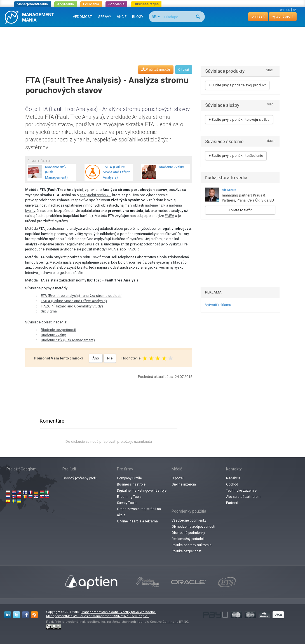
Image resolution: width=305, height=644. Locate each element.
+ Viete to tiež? (240, 210)
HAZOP (132, 249)
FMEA (170, 216)
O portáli (178, 478)
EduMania (91, 4)
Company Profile (129, 478)
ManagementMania (32, 4)
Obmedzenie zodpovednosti (193, 527)
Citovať (184, 70)
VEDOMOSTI (83, 17)
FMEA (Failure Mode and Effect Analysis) (74, 301)
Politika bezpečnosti (187, 551)
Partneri (232, 503)
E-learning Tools (129, 497)
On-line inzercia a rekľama (137, 521)
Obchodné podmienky (188, 533)
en (282, 10)
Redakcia (233, 478)
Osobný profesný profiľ (80, 478)
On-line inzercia (184, 484)
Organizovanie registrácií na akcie (139, 512)
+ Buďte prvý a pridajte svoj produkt (237, 85)
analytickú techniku (95, 195)
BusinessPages (146, 4)
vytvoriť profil (283, 16)
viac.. (271, 104)
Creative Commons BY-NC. (169, 622)
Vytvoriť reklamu (218, 305)
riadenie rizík (155, 205)
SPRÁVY (105, 17)
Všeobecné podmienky (189, 520)
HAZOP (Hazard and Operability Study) (72, 306)
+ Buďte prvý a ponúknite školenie (236, 156)
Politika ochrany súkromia (192, 545)
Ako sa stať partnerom (243, 497)
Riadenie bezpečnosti (58, 330)
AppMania (65, 4)
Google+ (143, 616)
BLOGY (138, 17)
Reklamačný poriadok (188, 539)
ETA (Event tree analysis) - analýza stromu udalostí (81, 296)
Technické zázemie (241, 491)
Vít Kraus (229, 190)
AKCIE (122, 17)
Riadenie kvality (53, 335)
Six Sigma (49, 311)
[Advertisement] (152, 41)
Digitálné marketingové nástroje (142, 491)
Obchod (232, 484)
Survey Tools (127, 503)
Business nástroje (131, 484)
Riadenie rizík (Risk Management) (68, 340)
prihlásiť (258, 16)
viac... (271, 70)
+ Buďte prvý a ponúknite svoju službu (239, 119)
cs (288, 10)
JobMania (116, 4)
